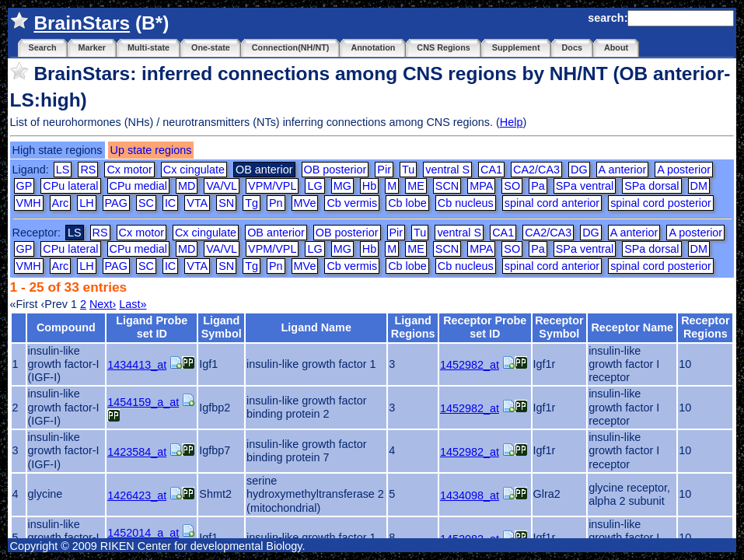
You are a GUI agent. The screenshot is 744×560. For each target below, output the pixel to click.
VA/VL (222, 186)
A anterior (623, 170)
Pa (538, 186)
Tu (408, 170)
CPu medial (138, 186)
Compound (66, 327)
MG (342, 186)
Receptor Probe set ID (485, 327)
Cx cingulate (194, 170)
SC (146, 203)
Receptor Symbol (559, 327)
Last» (133, 304)
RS (88, 170)
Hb (369, 186)
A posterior (684, 170)
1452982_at (470, 365)
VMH (29, 203)
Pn (276, 203)
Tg (251, 203)
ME (416, 186)
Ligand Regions (413, 327)
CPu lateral (70, 186)
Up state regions (151, 150)
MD (187, 186)
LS (63, 170)
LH (86, 203)
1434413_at (137, 365)
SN (226, 203)
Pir (384, 170)
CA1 (491, 170)
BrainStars (82, 23)
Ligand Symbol (222, 327)
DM (699, 186)
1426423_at (137, 495)
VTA (197, 203)
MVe (305, 203)
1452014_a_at (143, 533)
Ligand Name (316, 327)
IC (170, 203)
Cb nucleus (466, 203)
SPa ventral (585, 186)
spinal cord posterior (661, 203)
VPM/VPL (272, 186)
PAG (116, 203)
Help (512, 122)
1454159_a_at (143, 402)
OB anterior (276, 233)
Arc (61, 203)
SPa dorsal (651, 186)
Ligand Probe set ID (152, 327)
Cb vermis (352, 203)
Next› (103, 304)
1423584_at (137, 452)
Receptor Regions (705, 327)
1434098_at (470, 495)
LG (314, 186)
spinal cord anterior (552, 203)
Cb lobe (407, 203)
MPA (481, 186)
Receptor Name (632, 327)
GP (24, 186)
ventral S (447, 170)
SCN (447, 186)
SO (512, 186)
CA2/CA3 (536, 170)
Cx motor (129, 170)
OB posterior (335, 170)
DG (579, 170)
